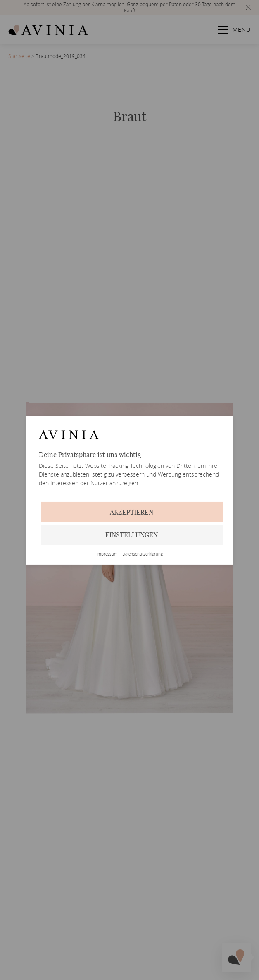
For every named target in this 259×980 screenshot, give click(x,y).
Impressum (107, 554)
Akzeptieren (132, 512)
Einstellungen (132, 535)
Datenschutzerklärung (143, 554)
